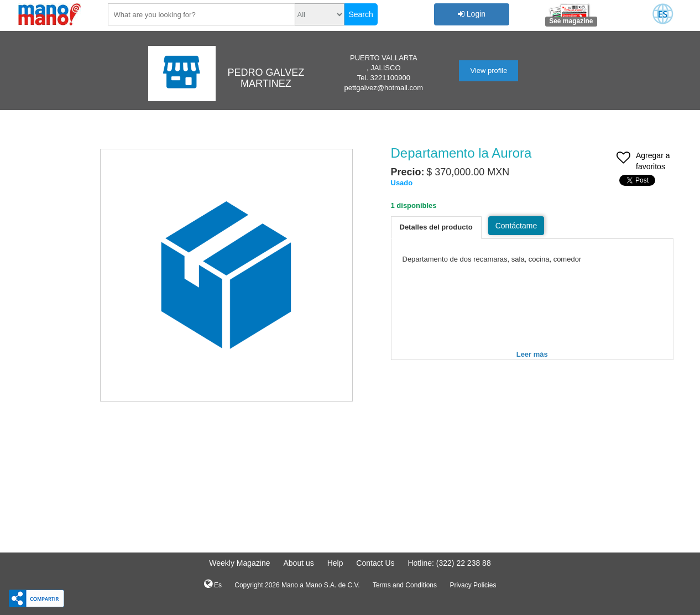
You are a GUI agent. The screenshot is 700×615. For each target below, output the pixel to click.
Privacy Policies (473, 585)
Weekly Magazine (239, 563)
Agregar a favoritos (643, 162)
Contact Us (375, 563)
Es (213, 584)
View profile (489, 71)
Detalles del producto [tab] (436, 227)
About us (298, 563)
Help (335, 563)
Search (361, 14)
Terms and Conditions (405, 585)
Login (472, 14)
